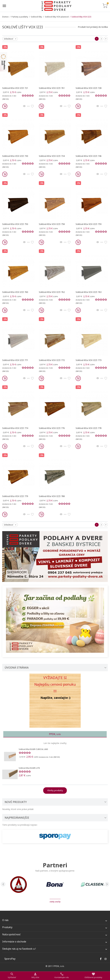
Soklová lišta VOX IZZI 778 (89, 428)
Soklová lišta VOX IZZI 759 (89, 224)
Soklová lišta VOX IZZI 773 (89, 360)
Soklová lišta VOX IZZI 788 (52, 496)
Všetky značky (55, 902)
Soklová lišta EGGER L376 (29, 768)
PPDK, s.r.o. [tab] (55, 734)
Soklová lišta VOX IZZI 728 (89, 88)
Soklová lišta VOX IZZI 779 (15, 496)
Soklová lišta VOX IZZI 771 (15, 360)
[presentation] (3, 884)
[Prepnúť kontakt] (62, 976)
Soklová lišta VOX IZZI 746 (89, 156)
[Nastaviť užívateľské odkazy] (35, 976)
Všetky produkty (55, 790)
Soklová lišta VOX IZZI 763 (89, 292)
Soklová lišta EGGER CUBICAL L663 (33, 749)
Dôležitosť (11, 39)
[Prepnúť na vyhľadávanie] (12, 976)
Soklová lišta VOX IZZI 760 (15, 292)
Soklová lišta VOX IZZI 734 (52, 156)
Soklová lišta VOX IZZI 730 (15, 156)
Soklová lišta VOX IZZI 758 (52, 224)
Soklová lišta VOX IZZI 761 (52, 88)
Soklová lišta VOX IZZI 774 (15, 428)
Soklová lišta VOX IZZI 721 (15, 88)
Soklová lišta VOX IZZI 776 (52, 428)
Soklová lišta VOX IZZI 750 (15, 224)
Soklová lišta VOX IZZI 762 (52, 292)
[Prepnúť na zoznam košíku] (105, 6)
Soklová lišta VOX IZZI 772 (52, 360)
